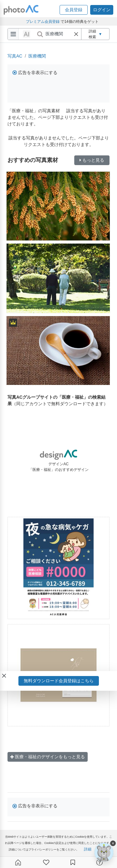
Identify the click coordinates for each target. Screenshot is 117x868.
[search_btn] (40, 34)
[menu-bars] (13, 34)
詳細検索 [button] (95, 34)
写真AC (15, 56)
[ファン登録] (46, 862)
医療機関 (37, 56)
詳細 (88, 849)
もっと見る (92, 160)
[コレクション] (73, 862)
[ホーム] (18, 862)
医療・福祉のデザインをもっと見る (48, 757)
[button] (74, 10)
